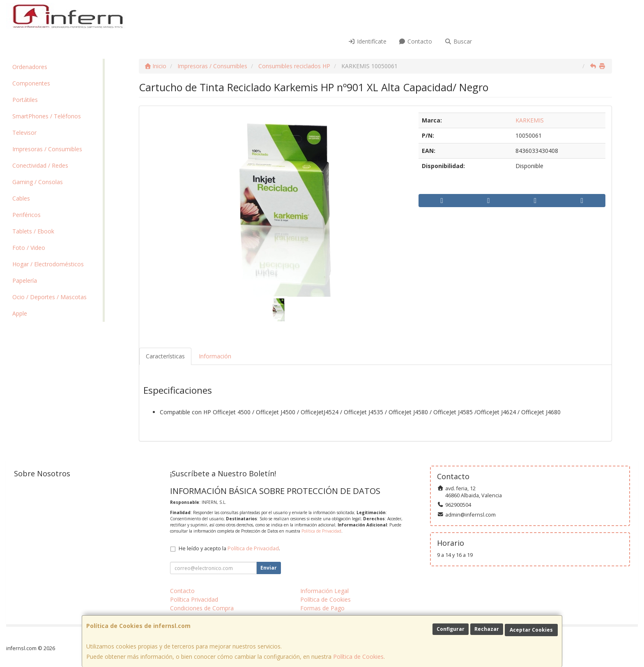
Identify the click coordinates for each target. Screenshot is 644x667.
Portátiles (25, 100)
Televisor (24, 133)
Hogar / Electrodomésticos (48, 264)
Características (165, 356)
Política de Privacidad (321, 531)
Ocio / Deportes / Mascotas (49, 297)
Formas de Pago (322, 608)
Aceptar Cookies (531, 630)
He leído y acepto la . (229, 548)
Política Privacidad (194, 599)
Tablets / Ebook (33, 231)
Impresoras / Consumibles (47, 149)
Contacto (416, 41)
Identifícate (367, 41)
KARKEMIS (530, 120)
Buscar (458, 41)
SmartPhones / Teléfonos (47, 116)
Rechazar (487, 629)
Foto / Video (29, 248)
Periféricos (26, 215)
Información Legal (324, 591)
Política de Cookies (358, 657)
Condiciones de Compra (202, 608)
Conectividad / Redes (40, 165)
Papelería (25, 280)
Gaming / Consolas (38, 182)
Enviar (269, 568)
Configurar (451, 629)
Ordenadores (30, 67)
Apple (20, 313)
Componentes (31, 83)
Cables (21, 198)
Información (215, 356)
